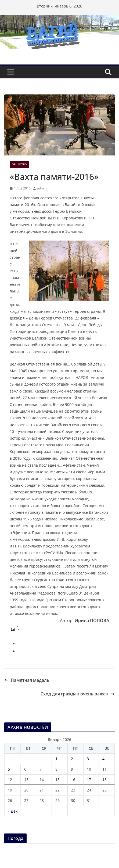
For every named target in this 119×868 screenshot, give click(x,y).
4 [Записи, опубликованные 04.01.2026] (103, 759)
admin (42, 188)
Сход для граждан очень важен (78, 694)
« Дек (13, 811)
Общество (19, 164)
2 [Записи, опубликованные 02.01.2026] (72, 759)
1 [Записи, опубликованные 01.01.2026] (56, 759)
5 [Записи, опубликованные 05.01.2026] (9, 769)
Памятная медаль (27, 680)
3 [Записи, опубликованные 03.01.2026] (88, 759)
